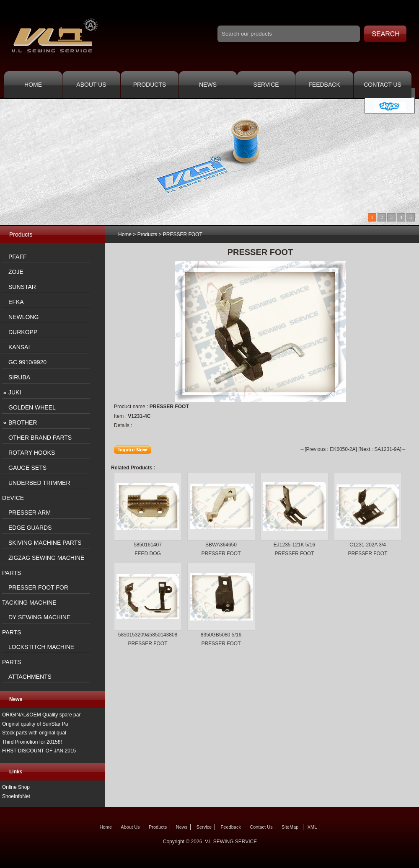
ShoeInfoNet (16, 796)
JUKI (15, 392)
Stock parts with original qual (34, 733)
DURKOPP (23, 332)
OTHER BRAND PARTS (40, 438)
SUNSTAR (22, 287)
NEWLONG (23, 317)
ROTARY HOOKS (32, 453)
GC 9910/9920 (27, 362)
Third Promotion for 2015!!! (32, 742)
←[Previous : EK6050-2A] (328, 449)
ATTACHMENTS (30, 677)
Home (33, 85)
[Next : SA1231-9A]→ (382, 449)
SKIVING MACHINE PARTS (45, 543)
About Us (91, 85)
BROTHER (23, 422)
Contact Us (383, 85)
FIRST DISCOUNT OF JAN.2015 (39, 751)
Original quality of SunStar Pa (35, 724)
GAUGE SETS (27, 468)
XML (312, 827)
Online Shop (16, 787)
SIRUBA (19, 377)
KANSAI (19, 347)
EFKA (16, 302)
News (208, 85)
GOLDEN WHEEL (32, 407)
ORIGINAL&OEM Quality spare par (41, 715)
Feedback (324, 85)
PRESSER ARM (30, 513)
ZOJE (16, 272)
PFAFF (18, 257)
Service (266, 85)
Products (150, 85)
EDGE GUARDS (30, 528)
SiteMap (290, 827)
